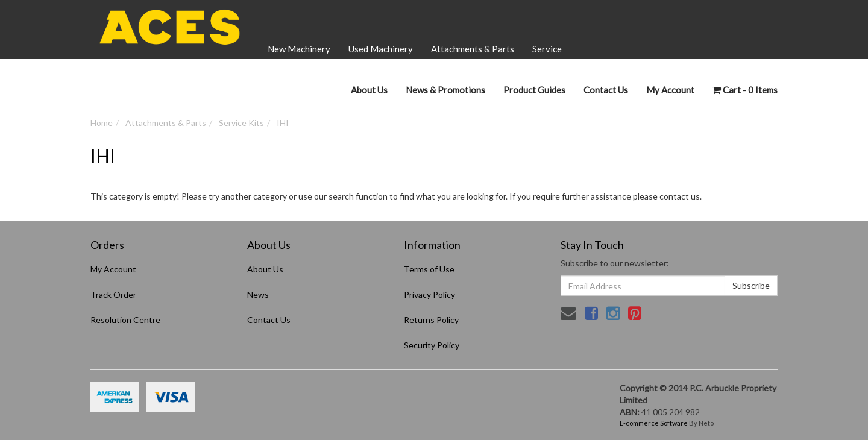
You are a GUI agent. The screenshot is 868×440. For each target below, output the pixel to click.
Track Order (113, 294)
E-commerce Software (654, 423)
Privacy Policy (429, 294)
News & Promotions (445, 90)
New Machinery (299, 49)
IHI (283, 123)
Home (102, 123)
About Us (369, 90)
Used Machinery (381, 49)
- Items (745, 90)
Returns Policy (431, 320)
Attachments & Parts (473, 49)
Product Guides (534, 90)
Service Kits (241, 123)
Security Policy (432, 345)
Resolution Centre (125, 320)
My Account (113, 269)
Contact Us (606, 90)
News (258, 294)
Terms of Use (429, 269)
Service (547, 49)
